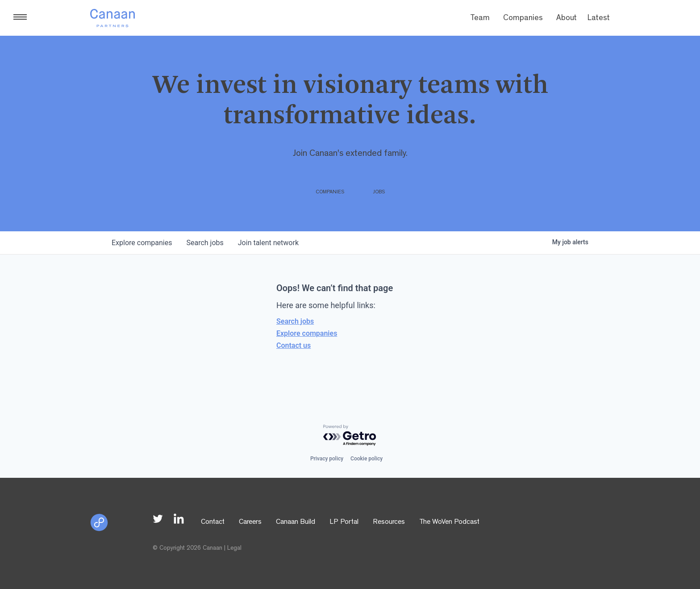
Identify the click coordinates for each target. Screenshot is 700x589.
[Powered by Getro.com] (350, 436)
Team (480, 19)
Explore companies (307, 333)
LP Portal (344, 522)
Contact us (294, 345)
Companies (523, 19)
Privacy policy (327, 459)
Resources (389, 522)
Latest (599, 19)
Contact (213, 522)
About (567, 19)
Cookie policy (367, 459)
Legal (234, 548)
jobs (205, 243)
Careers (250, 522)
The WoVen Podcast (449, 522)
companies (142, 243)
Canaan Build (296, 522)
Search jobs (295, 321)
